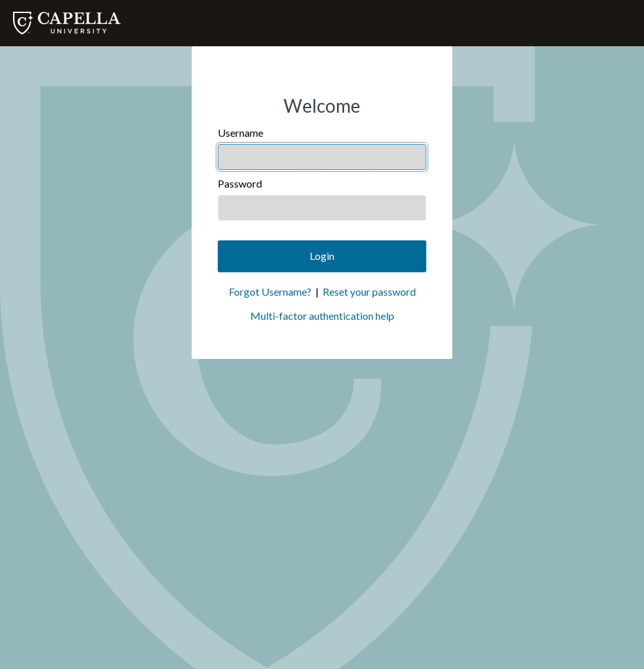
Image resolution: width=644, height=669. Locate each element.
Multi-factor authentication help (322, 316)
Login (322, 256)
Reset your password (369, 292)
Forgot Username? (270, 292)
